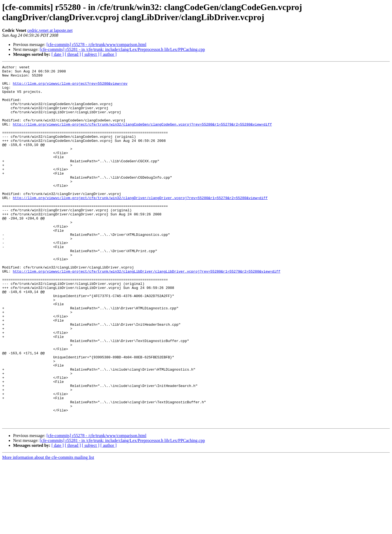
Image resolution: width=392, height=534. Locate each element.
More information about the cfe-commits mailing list (48, 529)
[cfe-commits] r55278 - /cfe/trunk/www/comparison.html (97, 45)
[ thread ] (73, 54)
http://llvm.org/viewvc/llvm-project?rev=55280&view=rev (70, 87)
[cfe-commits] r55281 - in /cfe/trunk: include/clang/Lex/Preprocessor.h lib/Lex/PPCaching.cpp (122, 49)
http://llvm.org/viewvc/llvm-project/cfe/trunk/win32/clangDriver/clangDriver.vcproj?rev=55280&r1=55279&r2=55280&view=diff (140, 225)
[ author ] (109, 54)
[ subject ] (91, 54)
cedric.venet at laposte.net (50, 30)
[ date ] (58, 54)
